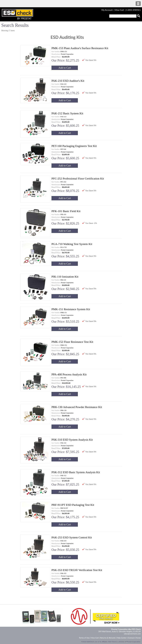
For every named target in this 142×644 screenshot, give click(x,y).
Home (138, 638)
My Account (107, 10)
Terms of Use (84, 638)
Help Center (122, 638)
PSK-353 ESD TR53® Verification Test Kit (77, 570)
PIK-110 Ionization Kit (65, 277)
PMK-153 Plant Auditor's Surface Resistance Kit (80, 48)
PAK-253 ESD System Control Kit (72, 537)
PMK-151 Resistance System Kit (71, 309)
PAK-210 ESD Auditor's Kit (68, 81)
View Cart (120, 10)
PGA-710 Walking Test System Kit (72, 244)
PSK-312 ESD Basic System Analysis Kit (76, 472)
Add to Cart (65, 68)
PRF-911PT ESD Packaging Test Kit (73, 505)
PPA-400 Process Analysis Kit (69, 374)
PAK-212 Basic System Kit (67, 113)
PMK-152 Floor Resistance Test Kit (72, 342)
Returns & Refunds (108, 638)
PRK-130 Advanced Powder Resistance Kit (77, 407)
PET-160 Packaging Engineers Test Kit (74, 146)
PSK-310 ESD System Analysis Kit (72, 440)
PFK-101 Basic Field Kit (66, 211)
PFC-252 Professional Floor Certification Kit (78, 179)
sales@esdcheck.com (132, 634)
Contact (131, 638)
